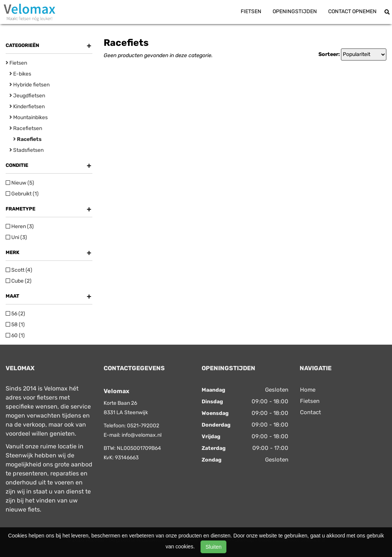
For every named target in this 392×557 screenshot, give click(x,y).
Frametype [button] (48, 209)
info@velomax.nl (142, 435)
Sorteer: (329, 54)
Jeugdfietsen (27, 96)
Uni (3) (16, 237)
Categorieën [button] (48, 45)
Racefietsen (26, 128)
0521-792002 (143, 426)
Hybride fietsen (29, 85)
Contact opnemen (352, 11)
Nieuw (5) (20, 183)
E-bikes (20, 74)
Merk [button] (48, 253)
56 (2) (15, 314)
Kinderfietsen (27, 107)
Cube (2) (19, 281)
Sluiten (213, 547)
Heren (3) (20, 226)
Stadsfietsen (26, 150)
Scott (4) (19, 270)
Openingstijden (295, 11)
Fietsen (251, 11)
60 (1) (15, 335)
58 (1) (15, 325)
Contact (311, 412)
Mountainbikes (29, 117)
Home (308, 390)
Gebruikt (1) (22, 194)
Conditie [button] (48, 165)
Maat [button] (48, 296)
